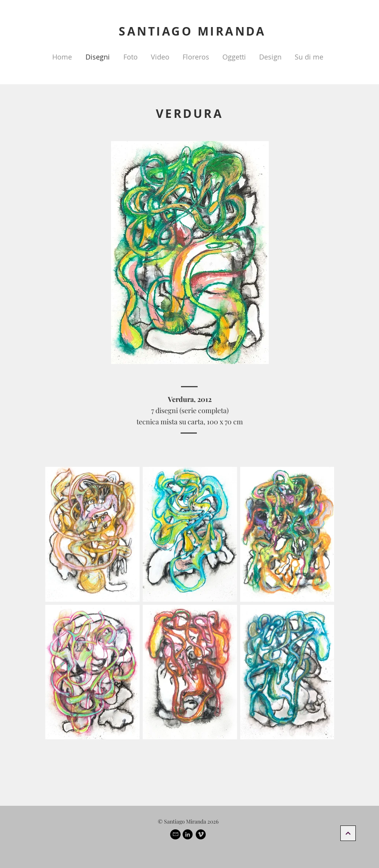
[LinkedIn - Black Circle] (188, 834)
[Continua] (348, 833)
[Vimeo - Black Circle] (201, 834)
